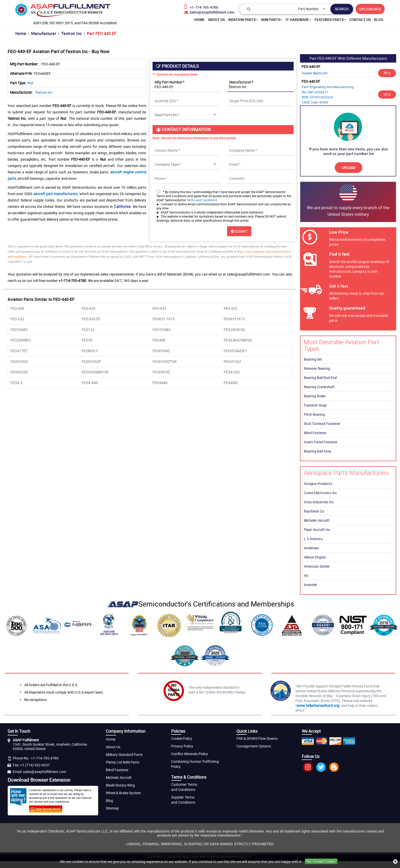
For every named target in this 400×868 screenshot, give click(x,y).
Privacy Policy (182, 746)
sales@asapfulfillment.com (45, 772)
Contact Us (360, 20)
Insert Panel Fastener (321, 442)
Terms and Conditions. (202, 200)
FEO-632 (89, 308)
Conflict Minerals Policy (190, 754)
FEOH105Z (19, 361)
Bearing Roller (315, 396)
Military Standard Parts (124, 754)
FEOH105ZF (91, 361)
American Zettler (317, 566)
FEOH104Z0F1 (235, 351)
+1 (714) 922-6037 (35, 765)
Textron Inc (72, 33)
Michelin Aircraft (317, 520)
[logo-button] (63, 12)
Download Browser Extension (39, 780)
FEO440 (159, 340)
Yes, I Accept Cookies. (321, 861)
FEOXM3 (231, 383)
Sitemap (112, 808)
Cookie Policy (182, 738)
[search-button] (342, 9)
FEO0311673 (234, 319)
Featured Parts (330, 20)
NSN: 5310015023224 (317, 97)
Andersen (311, 548)
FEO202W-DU (234, 330)
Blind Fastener (315, 433)
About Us (113, 747)
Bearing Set (313, 359)
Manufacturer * (241, 82)
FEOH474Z (161, 372)
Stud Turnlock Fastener (322, 424)
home (199, 20)
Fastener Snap (315, 405)
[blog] (334, 770)
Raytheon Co (314, 511)
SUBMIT (239, 231)
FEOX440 (160, 383)
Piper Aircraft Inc (317, 530)
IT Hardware (298, 20)
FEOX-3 (16, 383)
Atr (306, 575)
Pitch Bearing (314, 414)
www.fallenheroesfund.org (318, 705)
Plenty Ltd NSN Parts (123, 762)
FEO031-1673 (164, 319)
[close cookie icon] (395, 861)
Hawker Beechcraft (315, 73)
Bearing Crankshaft (319, 387)
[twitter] (321, 770)
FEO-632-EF (91, 319)
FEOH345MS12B (95, 372)
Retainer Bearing (317, 368)
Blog (379, 20)
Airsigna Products (318, 484)
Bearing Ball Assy (317, 451)
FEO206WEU (21, 340)
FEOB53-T (90, 351)
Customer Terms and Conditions (184, 787)
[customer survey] (46, 808)
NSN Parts (272, 20)
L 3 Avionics (313, 539)
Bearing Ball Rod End (320, 378)
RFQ (387, 73)
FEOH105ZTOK (165, 361)
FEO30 (87, 340)
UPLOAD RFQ (370, 9)
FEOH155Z (232, 361)
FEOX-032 (232, 372)
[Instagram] (308, 770)
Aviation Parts (243, 20)
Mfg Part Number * (170, 82)
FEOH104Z (161, 351)
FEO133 (88, 330)
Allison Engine (315, 557)
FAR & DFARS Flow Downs (257, 738)
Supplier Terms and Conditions (183, 800)
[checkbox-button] (158, 191)
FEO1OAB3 (161, 330)
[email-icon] (209, 12)
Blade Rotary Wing (120, 785)
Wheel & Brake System (123, 793)
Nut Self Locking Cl (315, 92)
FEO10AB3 (19, 330)
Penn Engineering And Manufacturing (328, 87)
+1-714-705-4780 (45, 758)
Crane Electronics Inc (320, 493)
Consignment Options (254, 746)
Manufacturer (44, 33)
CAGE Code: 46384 (315, 102)
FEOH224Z (19, 372)
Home (21, 33)
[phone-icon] (209, 7)
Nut (30, 83)
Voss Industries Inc (319, 502)
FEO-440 (17, 308)
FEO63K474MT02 (238, 340)
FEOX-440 (90, 383)
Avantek (310, 585)
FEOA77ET (19, 351)
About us (216, 20)
